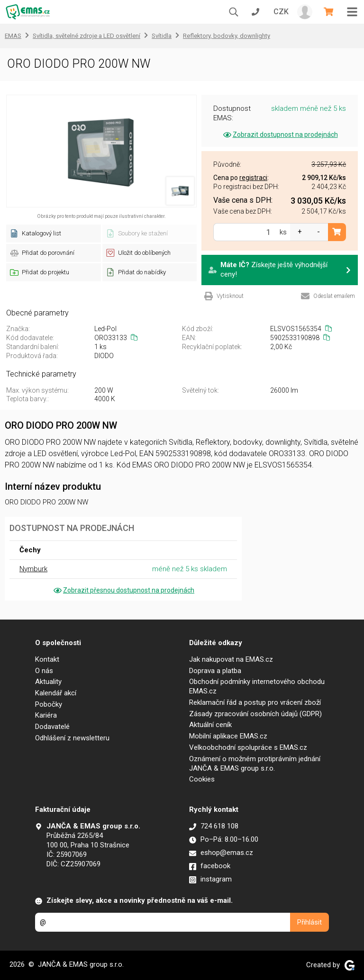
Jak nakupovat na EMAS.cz (231, 659)
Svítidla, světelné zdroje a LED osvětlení (86, 36)
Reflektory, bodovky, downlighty (227, 36)
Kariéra (46, 715)
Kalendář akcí (56, 693)
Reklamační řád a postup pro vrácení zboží (255, 702)
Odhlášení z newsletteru (72, 738)
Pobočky (49, 704)
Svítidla (162, 36)
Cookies (202, 779)
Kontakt (47, 659)
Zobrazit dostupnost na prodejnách (280, 135)
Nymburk (33, 569)
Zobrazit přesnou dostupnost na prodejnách (123, 590)
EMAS (13, 36)
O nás (44, 671)
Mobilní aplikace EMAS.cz (228, 736)
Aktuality (48, 682)
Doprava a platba (215, 671)
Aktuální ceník (210, 725)
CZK (281, 12)
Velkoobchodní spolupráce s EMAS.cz (248, 747)
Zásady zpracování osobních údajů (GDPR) (255, 714)
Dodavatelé (52, 727)
